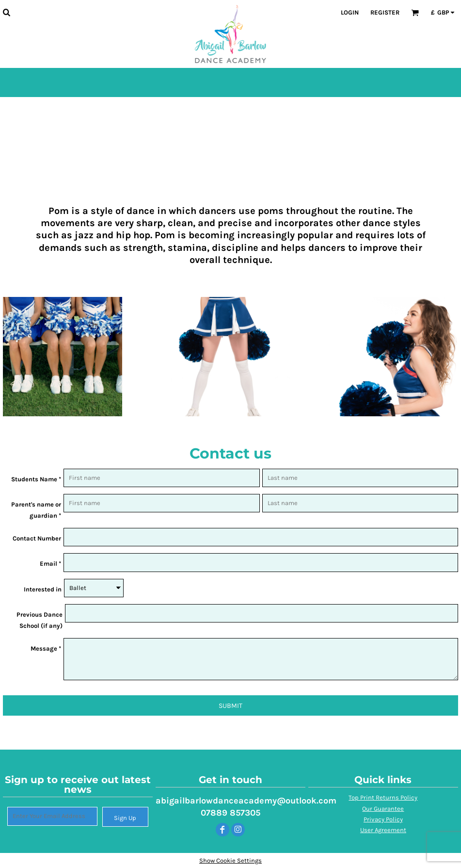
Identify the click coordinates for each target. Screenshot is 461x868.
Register (385, 12)
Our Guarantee (383, 809)
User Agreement (383, 830)
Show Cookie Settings (230, 860)
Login (350, 12)
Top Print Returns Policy (383, 797)
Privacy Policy (383, 819)
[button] (6, 12)
